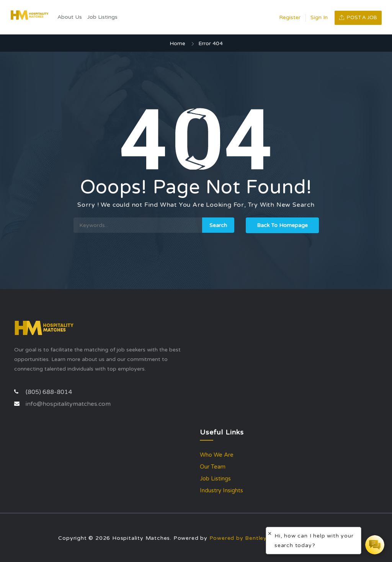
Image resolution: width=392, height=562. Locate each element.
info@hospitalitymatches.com (68, 404)
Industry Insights (221, 490)
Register (290, 17)
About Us (70, 17)
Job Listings (102, 17)
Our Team (213, 467)
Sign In (319, 17)
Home (177, 43)
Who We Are (217, 455)
